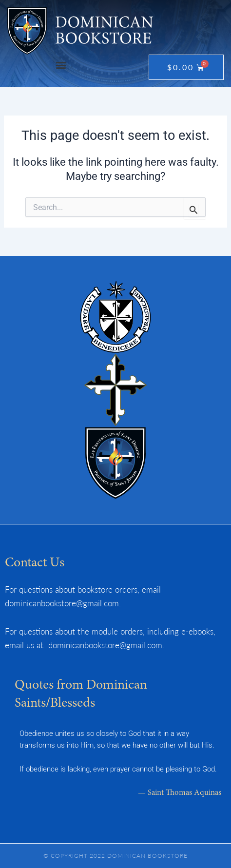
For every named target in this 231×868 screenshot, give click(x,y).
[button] (61, 65)
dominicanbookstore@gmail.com (62, 603)
